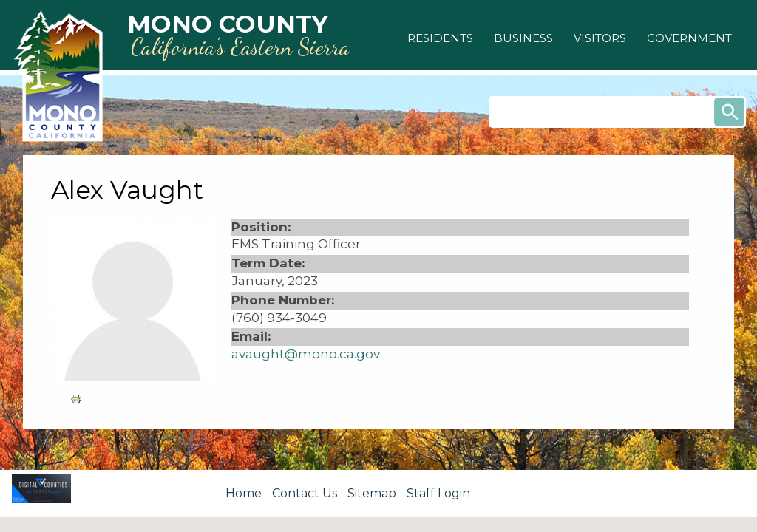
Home (244, 493)
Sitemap (372, 493)
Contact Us (305, 493)
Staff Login (438, 493)
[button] (440, 38)
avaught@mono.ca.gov (306, 354)
